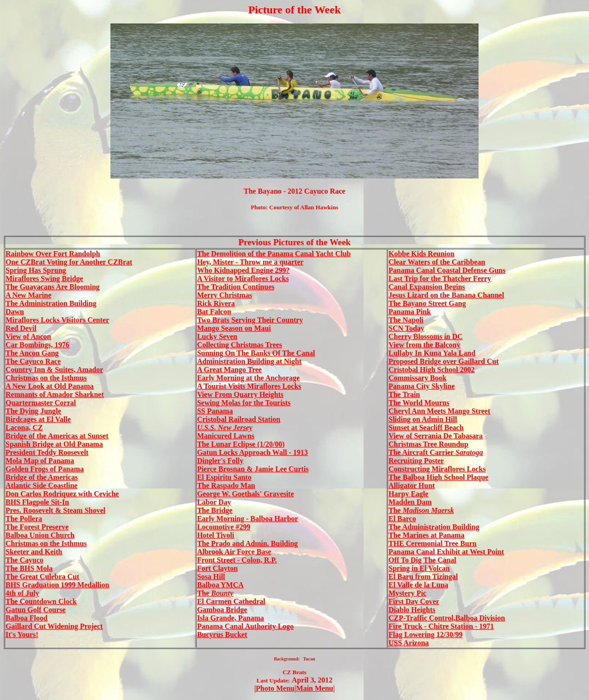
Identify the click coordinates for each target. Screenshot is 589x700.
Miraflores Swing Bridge (44, 278)
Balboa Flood (26, 618)
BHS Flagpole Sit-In (37, 502)
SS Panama (215, 411)
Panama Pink (410, 312)
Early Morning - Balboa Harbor (248, 519)
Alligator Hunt (412, 485)
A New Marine (29, 295)
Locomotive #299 (224, 527)
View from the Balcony (424, 345)
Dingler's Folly (220, 461)
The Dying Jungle (33, 411)
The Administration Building (51, 303)
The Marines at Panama (426, 535)
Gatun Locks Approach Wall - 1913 (252, 452)
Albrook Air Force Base (234, 552)
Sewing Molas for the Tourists (244, 403)
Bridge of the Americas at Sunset (57, 436)
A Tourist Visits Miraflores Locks (249, 386)
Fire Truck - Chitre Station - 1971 (441, 626)
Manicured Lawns (226, 436)
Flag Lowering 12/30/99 (425, 634)
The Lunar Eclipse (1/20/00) (241, 444)
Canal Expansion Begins (427, 287)
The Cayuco (24, 560)
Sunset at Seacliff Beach (426, 427)
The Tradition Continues (236, 287)
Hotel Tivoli (216, 535)
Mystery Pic (407, 593)
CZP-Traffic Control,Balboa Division (447, 618)
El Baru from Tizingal (423, 577)
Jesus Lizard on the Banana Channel (446, 295)
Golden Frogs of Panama (45, 469)
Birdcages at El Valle (38, 419)
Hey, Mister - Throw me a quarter (250, 262)
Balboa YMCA (220, 585)
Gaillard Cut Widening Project (54, 626)
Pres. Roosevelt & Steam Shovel (55, 510)
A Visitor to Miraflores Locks (243, 278)
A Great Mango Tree (229, 370)
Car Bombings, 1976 (38, 345)
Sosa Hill (211, 577)
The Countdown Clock (41, 601)
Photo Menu (275, 688)
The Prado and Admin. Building (247, 543)
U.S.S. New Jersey (225, 427)
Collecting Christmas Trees (240, 345)
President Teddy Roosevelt (47, 452)
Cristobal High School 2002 (431, 370)
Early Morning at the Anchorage (248, 378)
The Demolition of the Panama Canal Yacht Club (274, 254)
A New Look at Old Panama (50, 386)
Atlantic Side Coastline (41, 485)
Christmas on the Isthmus (46, 378)
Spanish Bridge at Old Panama (54, 444)
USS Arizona (409, 643)
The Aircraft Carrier (436, 452)
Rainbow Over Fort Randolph (53, 254)
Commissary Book (417, 378)
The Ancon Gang (32, 353)
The (215, 593)
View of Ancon (28, 336)
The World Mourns (419, 403)
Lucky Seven (217, 336)
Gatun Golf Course (36, 610)
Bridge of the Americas (42, 477)
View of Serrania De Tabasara (436, 436)
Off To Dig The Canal (422, 560)
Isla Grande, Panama (230, 618)
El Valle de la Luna (418, 585)
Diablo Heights (412, 610)
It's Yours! (22, 634)
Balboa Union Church (40, 535)
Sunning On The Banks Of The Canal (256, 353)
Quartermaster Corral (41, 403)
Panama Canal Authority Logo (245, 626)
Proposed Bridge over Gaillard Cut (443, 361)
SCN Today (406, 328)
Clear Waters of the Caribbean (437, 262)
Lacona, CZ (24, 427)
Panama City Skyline (422, 386)
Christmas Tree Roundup (428, 444)
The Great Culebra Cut (42, 577)
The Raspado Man (226, 485)
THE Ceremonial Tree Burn (432, 543)
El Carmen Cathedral (231, 601)
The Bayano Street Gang (427, 303)
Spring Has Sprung (36, 270)
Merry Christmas (225, 295)
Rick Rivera (216, 303)
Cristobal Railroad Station (239, 419)
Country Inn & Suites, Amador (54, 370)
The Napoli (406, 320)
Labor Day (214, 502)
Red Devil (21, 328)
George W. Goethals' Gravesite (245, 494)
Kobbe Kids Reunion (421, 254)
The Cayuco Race (33, 361)
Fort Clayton (217, 568)
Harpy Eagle (408, 494)
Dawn (15, 312)
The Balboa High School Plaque (438, 477)
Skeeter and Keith (34, 552)
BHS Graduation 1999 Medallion (57, 585)
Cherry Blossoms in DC (425, 336)
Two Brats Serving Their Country (250, 320)
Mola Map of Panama (40, 461)
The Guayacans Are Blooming (53, 287)
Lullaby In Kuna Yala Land (432, 353)
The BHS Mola (29, 568)
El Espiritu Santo (224, 477)
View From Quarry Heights (240, 394)
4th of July (22, 593)
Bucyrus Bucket (222, 634)
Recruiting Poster (416, 461)
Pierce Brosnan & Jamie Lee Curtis (253, 469)
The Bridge (215, 510)
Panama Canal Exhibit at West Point (446, 552)
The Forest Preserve (37, 527)
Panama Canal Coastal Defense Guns (447, 270)
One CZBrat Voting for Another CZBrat (69, 262)
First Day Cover (414, 601)
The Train (404, 394)
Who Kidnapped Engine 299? (243, 270)
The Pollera (24, 519)
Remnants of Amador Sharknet (55, 394)
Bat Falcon (214, 312)
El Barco (402, 519)
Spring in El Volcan (419, 568)
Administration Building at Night (249, 361)
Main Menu (315, 688)
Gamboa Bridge (222, 610)
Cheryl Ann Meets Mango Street (439, 411)
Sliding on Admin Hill (423, 419)
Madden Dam (410, 502)
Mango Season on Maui (234, 328)
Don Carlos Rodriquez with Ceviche (62, 494)
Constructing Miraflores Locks (437, 469)
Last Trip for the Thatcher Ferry (440, 278)
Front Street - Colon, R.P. (237, 560)
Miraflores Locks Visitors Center (57, 320)
